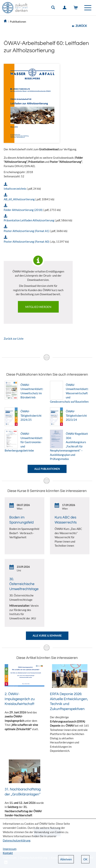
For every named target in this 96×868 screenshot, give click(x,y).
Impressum (10, 849)
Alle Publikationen (47, 469)
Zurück (81, 26)
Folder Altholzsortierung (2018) (23, 210)
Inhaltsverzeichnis (15, 189)
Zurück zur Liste (14, 339)
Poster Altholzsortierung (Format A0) (27, 242)
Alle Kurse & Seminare (47, 636)
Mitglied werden (38, 307)
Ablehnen (66, 859)
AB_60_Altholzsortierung (19, 199)
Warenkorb (77, 8)
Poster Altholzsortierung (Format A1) (27, 231)
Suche (54, 8)
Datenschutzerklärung (17, 840)
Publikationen (18, 22)
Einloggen (65, 8)
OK (85, 859)
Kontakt (8, 853)
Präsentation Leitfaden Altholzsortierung (29, 220)
